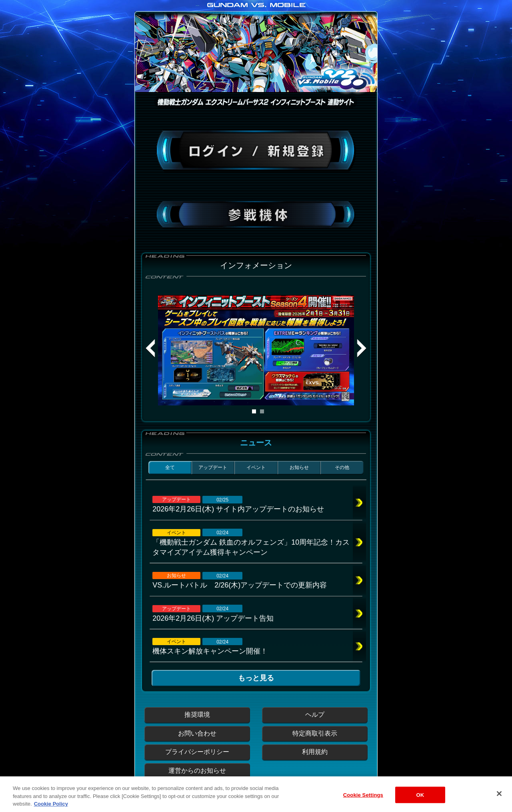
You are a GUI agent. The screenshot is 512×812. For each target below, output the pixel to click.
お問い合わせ (197, 733)
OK (420, 803)
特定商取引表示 (315, 733)
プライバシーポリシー (197, 752)
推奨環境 (197, 715)
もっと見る (256, 678)
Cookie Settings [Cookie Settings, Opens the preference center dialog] (363, 803)
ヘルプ (315, 715)
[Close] (499, 801)
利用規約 (315, 752)
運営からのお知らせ (197, 771)
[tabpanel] (256, 350)
